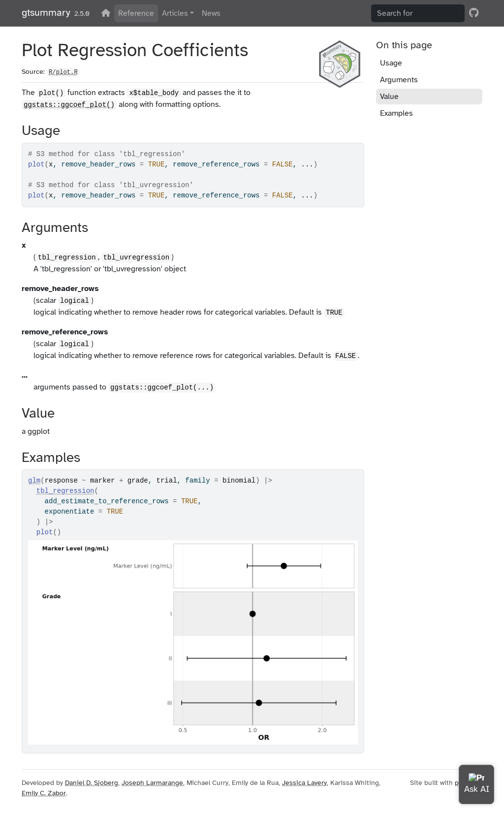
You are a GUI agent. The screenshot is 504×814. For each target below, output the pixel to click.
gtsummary (46, 13)
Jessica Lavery (304, 783)
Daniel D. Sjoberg (92, 783)
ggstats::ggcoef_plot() (69, 105)
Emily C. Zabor (44, 793)
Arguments (399, 80)
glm (34, 481)
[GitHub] (474, 13)
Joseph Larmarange (152, 783)
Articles (175, 13)
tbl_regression (65, 491)
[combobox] (418, 13)
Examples (396, 113)
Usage (391, 63)
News (211, 13)
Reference (136, 13)
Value (389, 97)
